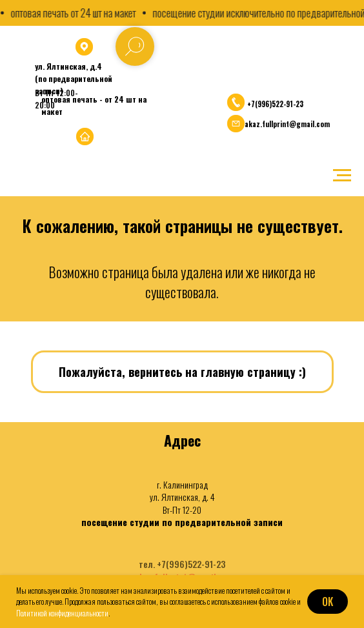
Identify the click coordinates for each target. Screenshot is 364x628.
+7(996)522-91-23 (275, 104)
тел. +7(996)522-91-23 (182, 564)
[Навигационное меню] (342, 176)
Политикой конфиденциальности (62, 613)
